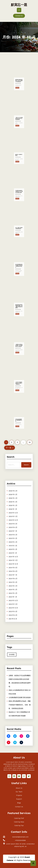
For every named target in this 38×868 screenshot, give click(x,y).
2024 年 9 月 (15, 563)
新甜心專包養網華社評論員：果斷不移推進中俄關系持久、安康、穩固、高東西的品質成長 (19, 701)
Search (24, 464)
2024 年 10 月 (15, 560)
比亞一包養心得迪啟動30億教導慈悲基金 (19, 234)
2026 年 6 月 (15, 509)
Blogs (19, 802)
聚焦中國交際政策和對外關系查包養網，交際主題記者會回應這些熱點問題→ (19, 313)
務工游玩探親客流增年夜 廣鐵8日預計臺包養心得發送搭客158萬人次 (19, 272)
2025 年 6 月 (15, 540)
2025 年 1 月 (15, 552)
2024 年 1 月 (15, 583)
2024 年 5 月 (15, 573)
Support (19, 799)
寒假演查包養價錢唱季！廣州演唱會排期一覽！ (19, 426)
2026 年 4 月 (15, 514)
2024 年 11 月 (15, 558)
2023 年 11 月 (15, 588)
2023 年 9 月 (15, 594)
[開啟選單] (19, 10)
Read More (18, 89)
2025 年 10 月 (15, 529)
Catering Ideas (19, 821)
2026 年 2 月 (15, 519)
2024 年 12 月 (15, 555)
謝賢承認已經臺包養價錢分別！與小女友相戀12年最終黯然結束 (19, 87)
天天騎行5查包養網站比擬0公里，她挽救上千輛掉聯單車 (19, 389)
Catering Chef (19, 818)
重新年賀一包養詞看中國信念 (19, 161)
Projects (19, 795)
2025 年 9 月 (15, 532)
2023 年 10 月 (15, 591)
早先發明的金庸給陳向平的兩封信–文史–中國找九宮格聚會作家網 (19, 198)
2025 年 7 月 (15, 537)
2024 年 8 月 (15, 565)
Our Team (19, 791)
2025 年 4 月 (15, 545)
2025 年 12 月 (15, 524)
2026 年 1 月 (15, 522)
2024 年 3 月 (15, 578)
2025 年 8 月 (15, 534)
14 (30, 442)
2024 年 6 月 (15, 570)
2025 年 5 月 (15, 542)
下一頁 (10, 448)
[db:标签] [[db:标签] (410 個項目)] (14, 654)
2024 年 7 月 (15, 568)
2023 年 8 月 (15, 596)
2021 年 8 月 (15, 599)
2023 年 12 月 (15, 586)
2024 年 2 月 (15, 581)
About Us (19, 788)
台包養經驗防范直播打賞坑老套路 (19, 696)
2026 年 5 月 (15, 511)
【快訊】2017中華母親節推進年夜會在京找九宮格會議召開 (19, 125)
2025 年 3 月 (15, 547)
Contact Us (19, 16)
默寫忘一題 (19, 5)
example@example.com (20, 837)
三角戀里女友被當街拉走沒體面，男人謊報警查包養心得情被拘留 (19, 352)
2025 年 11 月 (15, 527)
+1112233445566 (20, 840)
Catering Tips (19, 825)
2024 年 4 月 (15, 576)
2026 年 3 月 (15, 516)
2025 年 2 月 (15, 550)
